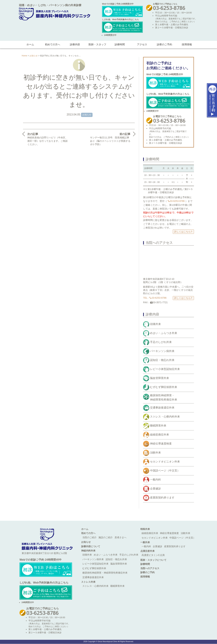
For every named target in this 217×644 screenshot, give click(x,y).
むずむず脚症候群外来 (164, 387)
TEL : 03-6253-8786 (155, 298)
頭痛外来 (155, 324)
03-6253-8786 (176, 201)
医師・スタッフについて (153, 560)
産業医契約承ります (162, 498)
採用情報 (187, 44)
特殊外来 (145, 529)
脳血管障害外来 (160, 378)
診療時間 (120, 44)
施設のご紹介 (106, 537)
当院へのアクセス (150, 568)
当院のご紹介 (90, 537)
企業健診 (155, 489)
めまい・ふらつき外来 (164, 333)
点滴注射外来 (147, 551)
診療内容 (75, 44)
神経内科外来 (88, 551)
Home (24, 56)
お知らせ (34, 56)
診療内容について (91, 546)
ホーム (30, 44)
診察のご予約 (164, 44)
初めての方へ (53, 44)
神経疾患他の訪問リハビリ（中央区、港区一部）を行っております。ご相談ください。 (47, 139)
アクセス (142, 44)
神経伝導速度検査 (161, 444)
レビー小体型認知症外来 (165, 369)
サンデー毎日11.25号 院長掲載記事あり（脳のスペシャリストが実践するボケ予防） (111, 139)
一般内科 (155, 480)
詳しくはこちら (183, 231)
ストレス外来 (88, 582)
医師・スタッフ (97, 44)
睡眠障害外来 (158, 426)
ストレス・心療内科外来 (165, 417)
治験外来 (155, 453)
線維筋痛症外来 (160, 435)
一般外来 (145, 542)
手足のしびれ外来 (161, 342)
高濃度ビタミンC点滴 (153, 555)
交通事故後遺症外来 (162, 408)
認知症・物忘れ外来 (162, 360)
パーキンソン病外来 (162, 351)
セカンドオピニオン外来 (165, 462)
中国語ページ (165, 471)
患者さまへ (121, 537)
